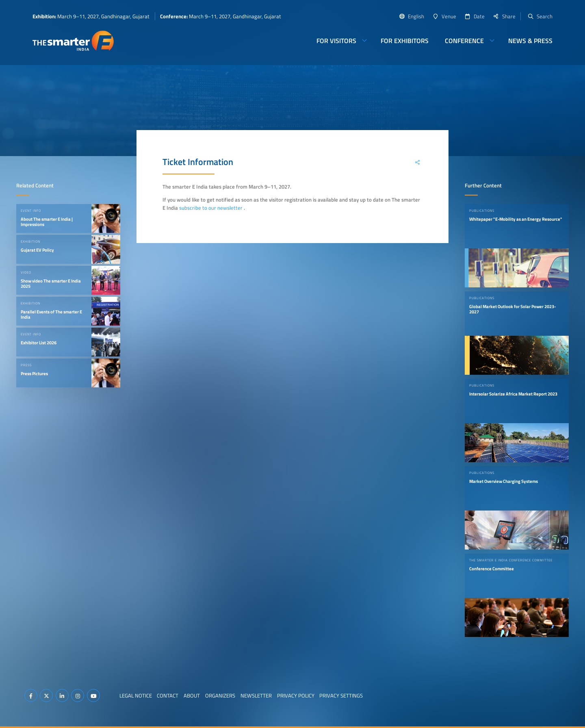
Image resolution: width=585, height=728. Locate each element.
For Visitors (336, 41)
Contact (168, 695)
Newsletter (256, 695)
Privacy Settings (341, 695)
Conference (464, 41)
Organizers (220, 695)
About (192, 695)
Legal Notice (136, 695)
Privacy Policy (296, 695)
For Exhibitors (405, 41)
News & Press (530, 41)
